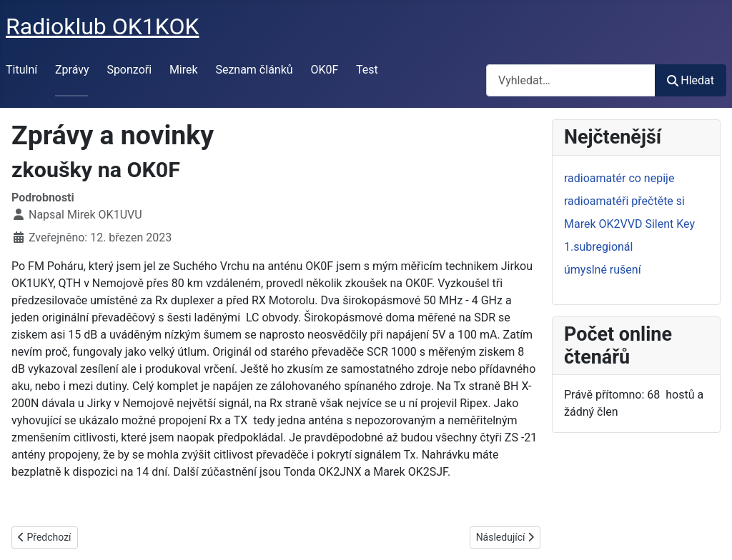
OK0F (324, 70)
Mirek (184, 70)
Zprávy (72, 70)
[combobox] (571, 80)
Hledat (691, 80)
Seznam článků (254, 70)
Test (367, 70)
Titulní (21, 70)
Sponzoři (129, 70)
